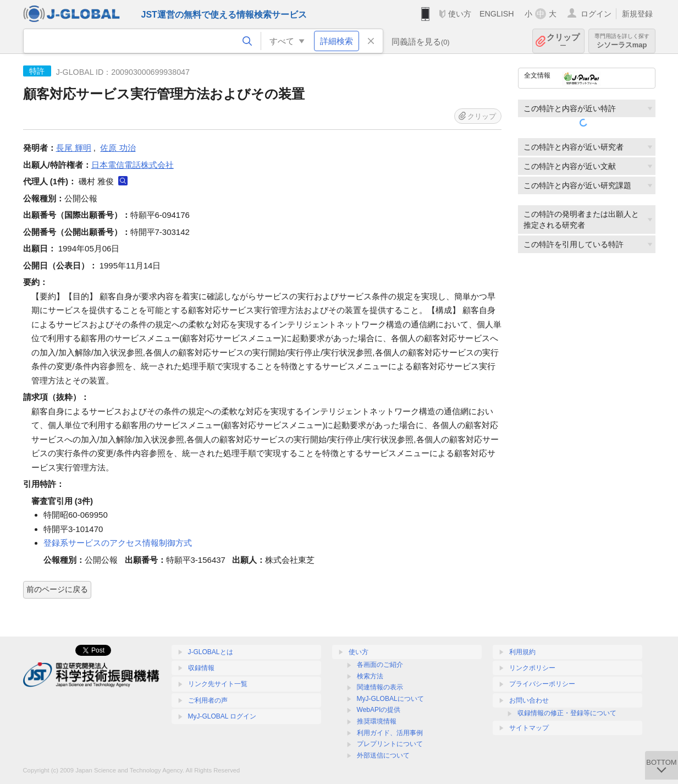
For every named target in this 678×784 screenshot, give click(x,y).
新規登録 (637, 14)
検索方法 (370, 676)
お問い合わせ (529, 700)
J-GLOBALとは (211, 652)
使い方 (460, 14)
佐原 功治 (118, 148)
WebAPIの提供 (379, 710)
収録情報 (201, 668)
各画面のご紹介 (380, 665)
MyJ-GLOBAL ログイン (222, 716)
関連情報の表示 (380, 687)
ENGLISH (497, 14)
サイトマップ (529, 728)
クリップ (563, 41)
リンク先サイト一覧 (218, 684)
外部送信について (383, 755)
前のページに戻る (57, 589)
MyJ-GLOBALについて (390, 699)
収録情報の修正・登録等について (567, 713)
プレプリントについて (390, 744)
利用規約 (522, 652)
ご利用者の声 (208, 700)
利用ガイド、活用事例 (390, 733)
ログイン (596, 14)
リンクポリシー (532, 668)
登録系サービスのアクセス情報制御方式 (118, 543)
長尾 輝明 (74, 148)
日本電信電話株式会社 (133, 165)
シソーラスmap (622, 41)
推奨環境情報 (377, 721)
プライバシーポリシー (542, 684)
